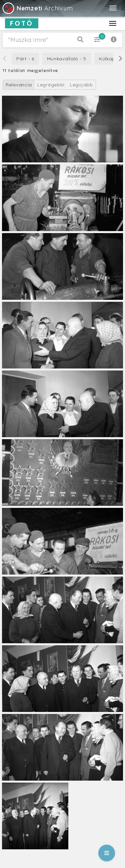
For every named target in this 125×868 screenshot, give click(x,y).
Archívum (37, 8)
